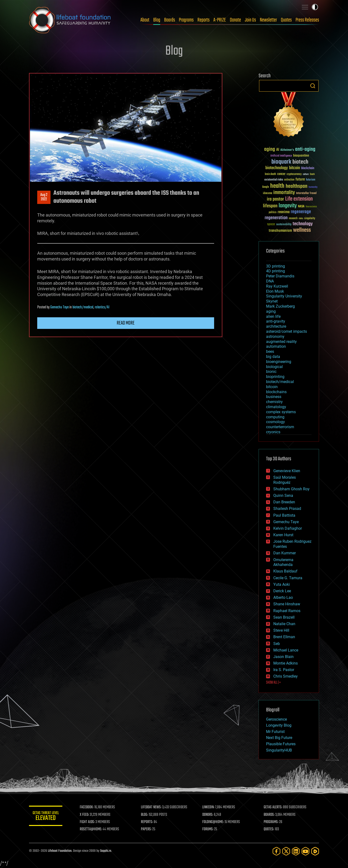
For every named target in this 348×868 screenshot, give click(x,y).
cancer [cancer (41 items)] (281, 174)
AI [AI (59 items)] (278, 150)
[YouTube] (305, 851)
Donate (235, 20)
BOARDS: (269, 815)
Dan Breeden (284, 502)
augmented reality (281, 342)
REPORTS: (147, 822)
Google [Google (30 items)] (266, 187)
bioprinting (275, 377)
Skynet (272, 301)
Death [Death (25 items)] (312, 174)
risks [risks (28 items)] (301, 218)
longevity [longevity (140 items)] (288, 206)
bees (270, 351)
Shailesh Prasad (287, 509)
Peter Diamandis (280, 276)
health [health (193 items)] (277, 186)
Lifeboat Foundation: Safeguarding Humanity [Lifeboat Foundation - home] (70, 20)
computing (275, 417)
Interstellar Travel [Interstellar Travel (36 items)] (306, 193)
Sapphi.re (106, 851)
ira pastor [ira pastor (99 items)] (275, 199)
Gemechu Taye (59, 307)
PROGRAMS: (271, 822)
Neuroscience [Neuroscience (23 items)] (311, 207)
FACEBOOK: (87, 807)
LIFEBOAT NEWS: (152, 807)
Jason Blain (283, 657)
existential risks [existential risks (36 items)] (274, 180)
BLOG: (145, 815)
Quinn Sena (283, 495)
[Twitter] (286, 851)
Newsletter (268, 20)
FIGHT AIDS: (88, 822)
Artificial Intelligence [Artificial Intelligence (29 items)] (281, 156)
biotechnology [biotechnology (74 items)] (277, 168)
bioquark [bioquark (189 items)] (281, 162)
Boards (170, 20)
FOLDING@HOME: (214, 822)
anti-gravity (276, 321)
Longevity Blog (279, 725)
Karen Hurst (283, 535)
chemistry (274, 402)
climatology (276, 407)
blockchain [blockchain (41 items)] (308, 168)
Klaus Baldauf (285, 571)
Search (313, 86)
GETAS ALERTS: (273, 807)
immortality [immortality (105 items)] (284, 193)
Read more (126, 323)
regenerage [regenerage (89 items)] (301, 212)
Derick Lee (282, 591)
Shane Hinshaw (287, 604)
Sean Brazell (284, 617)
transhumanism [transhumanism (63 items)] (280, 231)
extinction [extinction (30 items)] (289, 180)
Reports (203, 20)
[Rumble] (315, 851)
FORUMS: (208, 829)
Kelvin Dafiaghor (288, 528)
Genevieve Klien (287, 471)
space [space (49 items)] (271, 224)
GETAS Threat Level (46, 817)
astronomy (275, 336)
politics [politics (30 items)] (273, 213)
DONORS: (208, 815)
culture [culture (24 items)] (306, 174)
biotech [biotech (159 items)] (300, 162)
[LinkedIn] (296, 851)
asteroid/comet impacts (286, 331)
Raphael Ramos (287, 611)
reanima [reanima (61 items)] (284, 212)
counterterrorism (280, 427)
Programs (186, 20)
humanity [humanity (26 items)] (313, 187)
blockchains (276, 392)
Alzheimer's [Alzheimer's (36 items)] (287, 150)
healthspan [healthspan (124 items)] (297, 186)
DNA (270, 281)
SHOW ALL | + (273, 683)
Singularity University (284, 296)
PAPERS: (147, 829)
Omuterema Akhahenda (283, 562)
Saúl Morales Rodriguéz (285, 480)
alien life (273, 316)
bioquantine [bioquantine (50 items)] (301, 156)
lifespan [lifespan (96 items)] (270, 206)
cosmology (275, 422)
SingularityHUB (279, 750)
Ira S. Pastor (284, 670)
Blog (157, 20)
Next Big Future (279, 738)
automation (276, 346)
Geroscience (276, 719)
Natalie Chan (284, 624)
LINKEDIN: (209, 807)
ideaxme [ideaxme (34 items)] (268, 194)
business (274, 397)
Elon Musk (275, 291)
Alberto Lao (283, 597)
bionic (271, 372)
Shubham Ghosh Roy (291, 489)
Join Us (250, 20)
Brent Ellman (284, 637)
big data (273, 357)
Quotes (286, 20)
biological (274, 367)
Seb (277, 644)
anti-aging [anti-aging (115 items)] (305, 149)
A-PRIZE (220, 20)
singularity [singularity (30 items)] (310, 219)
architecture (276, 326)
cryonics (273, 432)
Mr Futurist (275, 732)
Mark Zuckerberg (280, 306)
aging (271, 311)
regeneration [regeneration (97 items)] (276, 218)
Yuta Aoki (282, 584)
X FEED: (85, 815)
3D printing (275, 266)
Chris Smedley (286, 676)
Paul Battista (284, 515)
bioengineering (279, 362)
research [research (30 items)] (293, 219)
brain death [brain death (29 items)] (270, 174)
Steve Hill (281, 630)
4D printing (275, 271)
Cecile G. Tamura (288, 578)
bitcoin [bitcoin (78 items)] (294, 168)
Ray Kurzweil (277, 286)
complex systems (281, 412)
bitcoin (272, 387)
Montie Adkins (286, 663)
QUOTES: (269, 829)
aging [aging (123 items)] (270, 149)
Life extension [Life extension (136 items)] (299, 199)
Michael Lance (286, 650)
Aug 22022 (44, 197)
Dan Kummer (285, 553)
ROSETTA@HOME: (91, 829)
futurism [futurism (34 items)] (311, 180)
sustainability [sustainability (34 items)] (284, 225)
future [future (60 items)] (300, 179)
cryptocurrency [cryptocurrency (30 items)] (294, 174)
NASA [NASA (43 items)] (301, 207)
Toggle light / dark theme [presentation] (315, 7)
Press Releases (307, 20)
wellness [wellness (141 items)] (302, 230)
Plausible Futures (281, 744)
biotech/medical (83, 307)
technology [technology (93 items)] (303, 224)
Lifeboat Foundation (60, 851)
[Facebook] (276, 851)
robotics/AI (102, 307)
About (145, 20)
